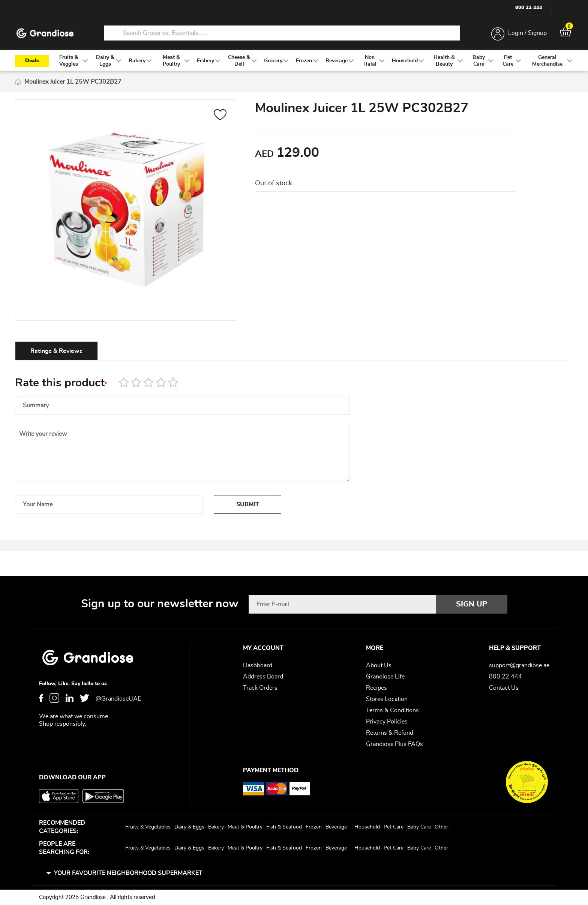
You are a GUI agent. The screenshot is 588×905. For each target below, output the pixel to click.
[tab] (56, 351)
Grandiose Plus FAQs (394, 744)
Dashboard (258, 665)
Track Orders (260, 688)
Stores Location (387, 699)
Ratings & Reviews (56, 351)
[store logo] (45, 33)
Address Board (263, 677)
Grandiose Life (385, 677)
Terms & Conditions (392, 710)
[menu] (294, 61)
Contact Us (504, 688)
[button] (220, 116)
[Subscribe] (472, 604)
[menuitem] (69, 61)
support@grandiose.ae (519, 665)
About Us (379, 665)
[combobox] (282, 33)
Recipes (376, 688)
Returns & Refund (390, 733)
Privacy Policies (387, 722)
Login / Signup (527, 33)
